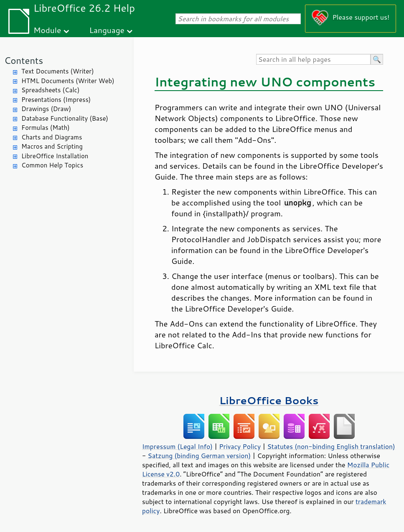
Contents (24, 60)
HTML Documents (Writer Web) (68, 81)
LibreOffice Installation (55, 156)
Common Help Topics (52, 165)
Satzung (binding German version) (199, 456)
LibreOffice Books (269, 400)
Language (107, 30)
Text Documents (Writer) (58, 71)
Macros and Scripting (52, 146)
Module (47, 30)
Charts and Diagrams (52, 137)
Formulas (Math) (46, 128)
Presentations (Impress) (56, 100)
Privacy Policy (240, 446)
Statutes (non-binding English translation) (331, 446)
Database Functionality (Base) (65, 118)
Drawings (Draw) (46, 109)
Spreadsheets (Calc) (50, 90)
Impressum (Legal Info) (177, 446)
